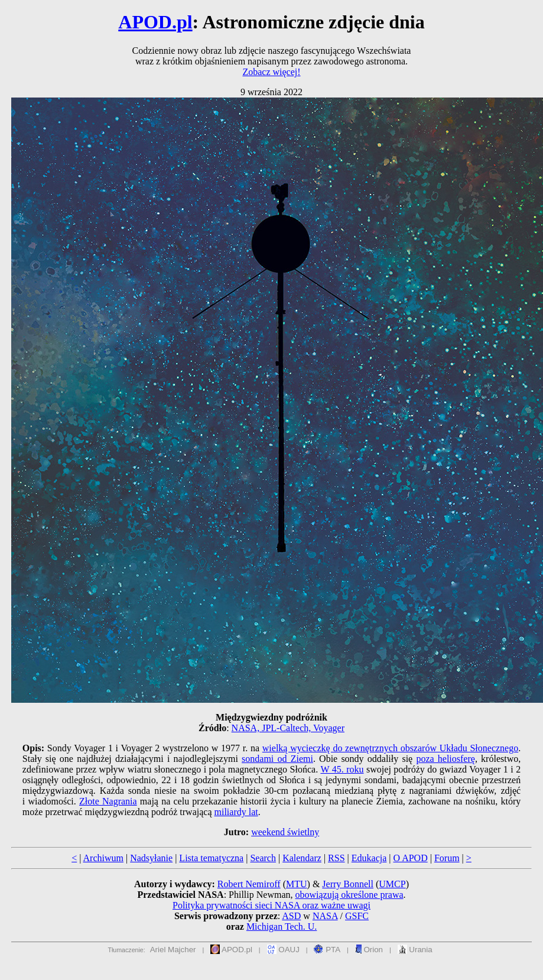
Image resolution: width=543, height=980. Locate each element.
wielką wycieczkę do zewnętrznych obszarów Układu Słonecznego (390, 748)
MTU (297, 884)
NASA (325, 916)
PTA (327, 950)
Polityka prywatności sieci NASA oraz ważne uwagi (271, 905)
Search (263, 858)
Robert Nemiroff (249, 884)
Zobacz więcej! (271, 72)
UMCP (392, 884)
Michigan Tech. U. (282, 927)
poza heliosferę (445, 759)
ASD (291, 916)
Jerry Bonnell (348, 884)
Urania (415, 950)
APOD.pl (155, 22)
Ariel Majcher (173, 950)
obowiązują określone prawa (349, 895)
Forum (447, 858)
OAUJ (283, 950)
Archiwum (103, 858)
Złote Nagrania (108, 801)
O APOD (410, 858)
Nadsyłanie (151, 858)
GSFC (357, 916)
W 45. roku (342, 769)
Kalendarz (302, 858)
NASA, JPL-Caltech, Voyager (288, 728)
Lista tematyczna (211, 858)
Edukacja (369, 858)
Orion (369, 950)
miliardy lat (236, 812)
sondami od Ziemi (277, 759)
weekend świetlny (285, 832)
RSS (336, 858)
